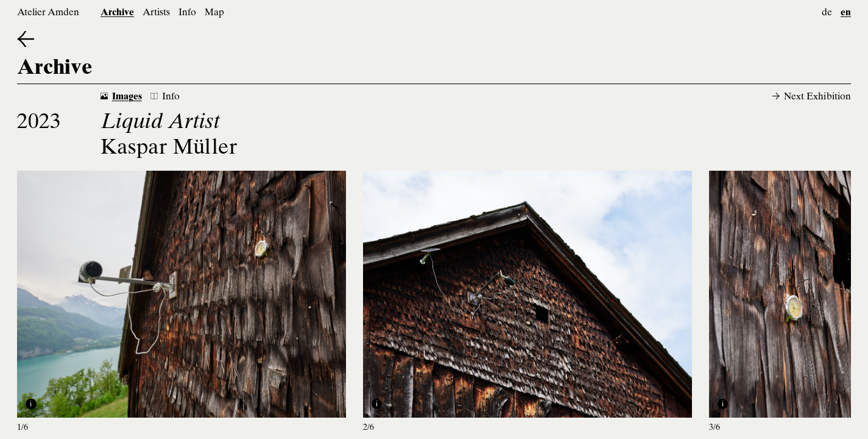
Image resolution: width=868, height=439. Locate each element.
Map (214, 13)
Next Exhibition (812, 97)
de (827, 13)
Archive (117, 13)
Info (187, 13)
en (846, 13)
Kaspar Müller (169, 149)
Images (121, 97)
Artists (156, 13)
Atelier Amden (48, 13)
